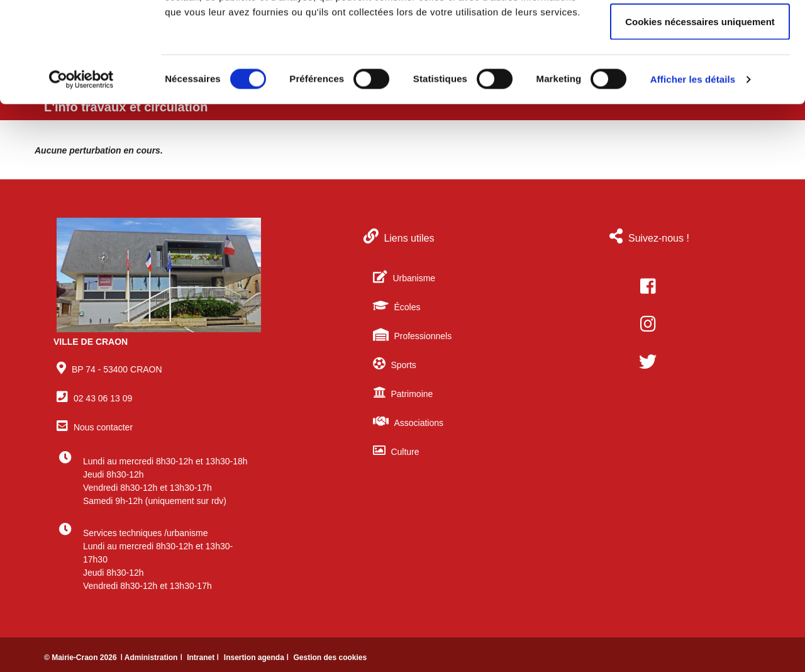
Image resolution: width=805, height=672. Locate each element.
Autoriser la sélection (700, 75)
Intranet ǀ (204, 658)
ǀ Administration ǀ (152, 658)
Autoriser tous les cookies (700, 33)
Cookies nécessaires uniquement (700, 115)
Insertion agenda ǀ (258, 658)
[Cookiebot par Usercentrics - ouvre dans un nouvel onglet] (81, 174)
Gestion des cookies (330, 658)
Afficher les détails (693, 173)
